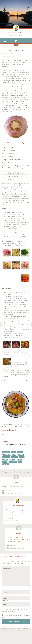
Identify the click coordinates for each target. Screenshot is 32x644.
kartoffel (7, 457)
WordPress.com (22, 641)
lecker (22, 457)
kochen (15, 457)
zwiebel (6, 464)
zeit (20, 462)
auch (14, 452)
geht (15, 455)
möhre (12, 459)
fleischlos (7, 455)
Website (6, 604)
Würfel (22, 212)
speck (5, 462)
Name (5, 592)
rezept (19, 459)
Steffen (16, 482)
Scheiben (24, 225)
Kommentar (7, 569)
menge (5, 459)
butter (21, 452)
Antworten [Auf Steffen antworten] (8, 491)
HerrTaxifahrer (16, 33)
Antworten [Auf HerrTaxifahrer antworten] (11, 518)
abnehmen (6, 452)
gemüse (21, 455)
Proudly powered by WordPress (15, 639)
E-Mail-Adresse (6, 600)
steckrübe (13, 462)
